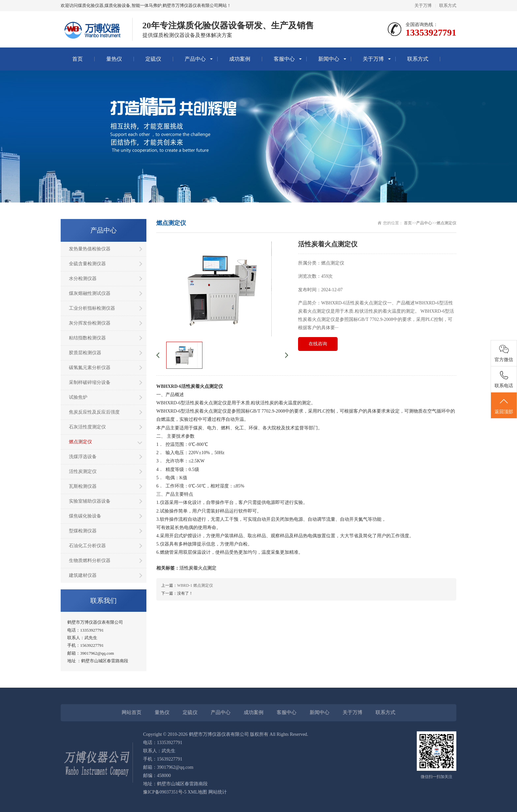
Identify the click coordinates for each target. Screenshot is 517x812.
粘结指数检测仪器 (87, 338)
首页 (77, 59)
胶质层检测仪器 (85, 353)
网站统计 (218, 792)
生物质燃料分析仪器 (90, 561)
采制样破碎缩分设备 (90, 382)
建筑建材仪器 (83, 575)
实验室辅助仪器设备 (90, 501)
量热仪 (114, 59)
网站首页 (132, 712)
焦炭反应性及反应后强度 (94, 412)
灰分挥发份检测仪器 (90, 323)
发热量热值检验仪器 (90, 249)
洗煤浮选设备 (83, 457)
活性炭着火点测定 (198, 568)
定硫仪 (153, 59)
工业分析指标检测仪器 (92, 308)
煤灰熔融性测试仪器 (90, 293)
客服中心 (284, 59)
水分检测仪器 (83, 279)
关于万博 (423, 5)
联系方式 (448, 5)
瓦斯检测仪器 (83, 486)
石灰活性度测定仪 (87, 427)
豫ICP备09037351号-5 (165, 792)
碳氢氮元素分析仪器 (90, 368)
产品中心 (195, 59)
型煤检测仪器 (83, 531)
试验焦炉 (78, 397)
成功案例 (240, 59)
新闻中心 (329, 59)
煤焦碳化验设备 (85, 516)
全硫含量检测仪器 (87, 264)
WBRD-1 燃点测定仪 (195, 585)
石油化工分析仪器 (87, 546)
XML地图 (197, 792)
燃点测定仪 (80, 442)
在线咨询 (318, 344)
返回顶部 (504, 406)
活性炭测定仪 (83, 471)
